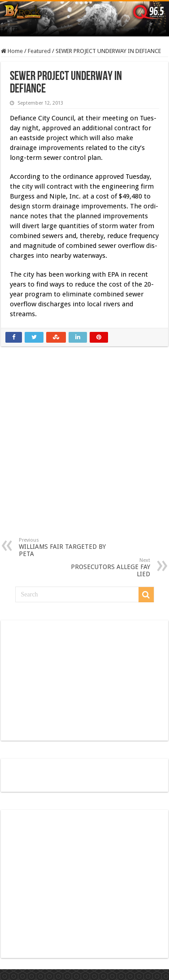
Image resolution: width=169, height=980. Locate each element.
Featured (39, 51)
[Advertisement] (85, 448)
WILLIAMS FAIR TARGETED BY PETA (65, 547)
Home (12, 51)
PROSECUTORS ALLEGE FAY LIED (104, 567)
